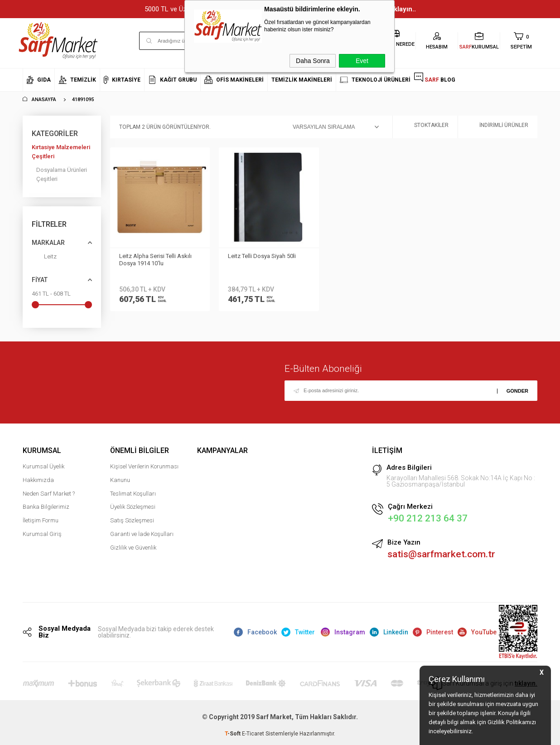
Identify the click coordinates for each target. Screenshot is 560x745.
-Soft (233, 734)
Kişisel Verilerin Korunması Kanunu (144, 473)
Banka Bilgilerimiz (46, 507)
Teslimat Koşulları (133, 494)
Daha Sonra (313, 61)
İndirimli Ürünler (498, 127)
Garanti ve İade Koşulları (142, 534)
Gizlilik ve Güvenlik (133, 548)
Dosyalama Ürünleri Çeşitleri (62, 174)
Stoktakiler (425, 127)
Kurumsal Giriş (42, 534)
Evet (362, 61)
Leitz (44, 258)
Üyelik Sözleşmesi (133, 507)
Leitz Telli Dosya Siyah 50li (262, 256)
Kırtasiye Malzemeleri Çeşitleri (61, 152)
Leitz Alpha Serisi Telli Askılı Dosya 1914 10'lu (155, 260)
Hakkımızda (38, 480)
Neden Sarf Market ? (49, 494)
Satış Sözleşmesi (132, 520)
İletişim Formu (41, 520)
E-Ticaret (253, 734)
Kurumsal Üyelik (43, 466)
